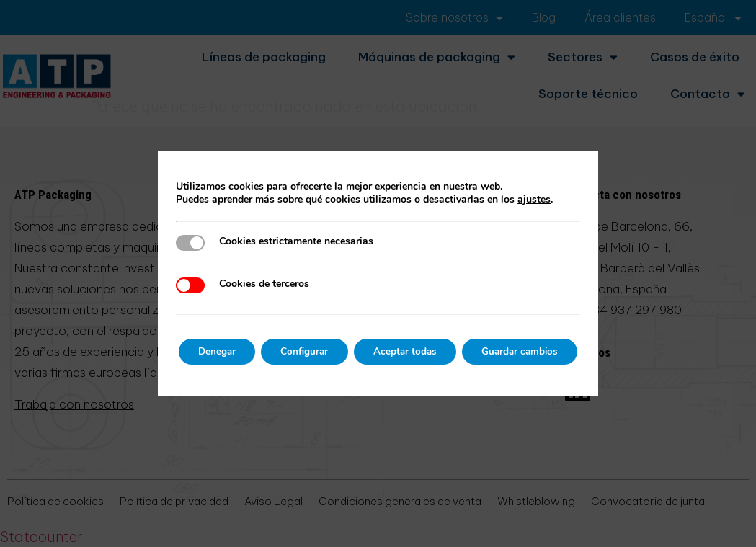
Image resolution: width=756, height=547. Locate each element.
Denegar (208, 351)
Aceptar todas (407, 351)
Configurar (301, 351)
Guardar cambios (528, 351)
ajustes (522, 200)
